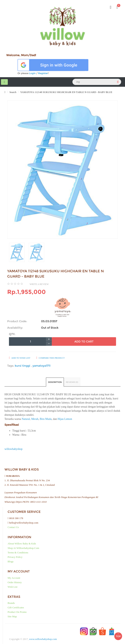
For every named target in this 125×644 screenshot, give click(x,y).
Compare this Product (50, 358)
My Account (14, 578)
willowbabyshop (14, 449)
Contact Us (13, 527)
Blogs (11, 561)
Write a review (39, 284)
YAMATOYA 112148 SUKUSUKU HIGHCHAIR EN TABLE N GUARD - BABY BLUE (66, 92)
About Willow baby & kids (22, 544)
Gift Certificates (16, 607)
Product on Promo (17, 612)
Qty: (12, 334)
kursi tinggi (23, 366)
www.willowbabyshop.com (43, 639)
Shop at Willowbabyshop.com (23, 548)
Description (55, 382)
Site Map (12, 616)
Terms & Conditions (18, 552)
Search (13, 92)
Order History (15, 582)
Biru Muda (46, 419)
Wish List (12, 587)
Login (32, 73)
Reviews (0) (72, 382)
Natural (26, 419)
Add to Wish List (20, 358)
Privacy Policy (15, 557)
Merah (35, 419)
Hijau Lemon (65, 419)
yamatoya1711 (41, 366)
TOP (118, 635)
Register (43, 73)
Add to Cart (84, 341)
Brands (11, 603)
